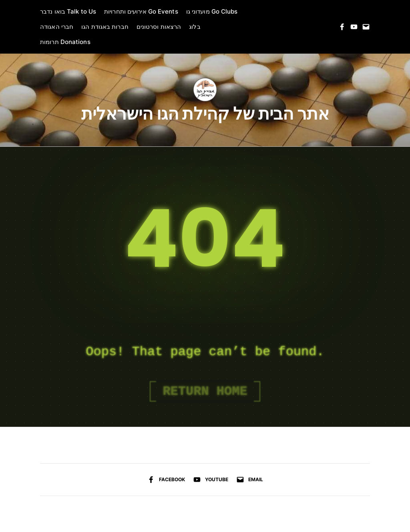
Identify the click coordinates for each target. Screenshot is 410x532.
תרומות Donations (65, 42)
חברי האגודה (57, 27)
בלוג (195, 27)
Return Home (205, 391)
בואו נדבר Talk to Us (68, 11)
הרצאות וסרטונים (159, 27)
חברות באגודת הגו (105, 27)
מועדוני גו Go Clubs (212, 11)
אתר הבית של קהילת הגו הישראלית (205, 114)
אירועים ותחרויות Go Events (141, 11)
